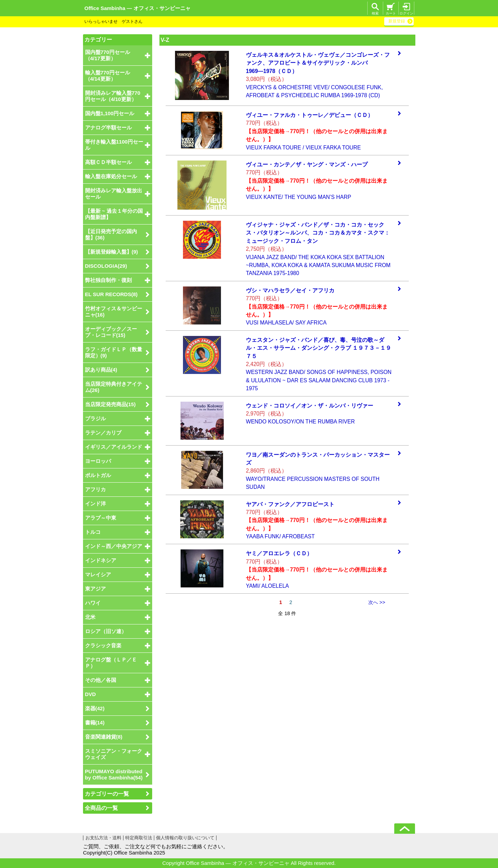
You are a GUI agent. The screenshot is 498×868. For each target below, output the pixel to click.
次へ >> (377, 602)
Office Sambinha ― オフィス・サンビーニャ (137, 8)
